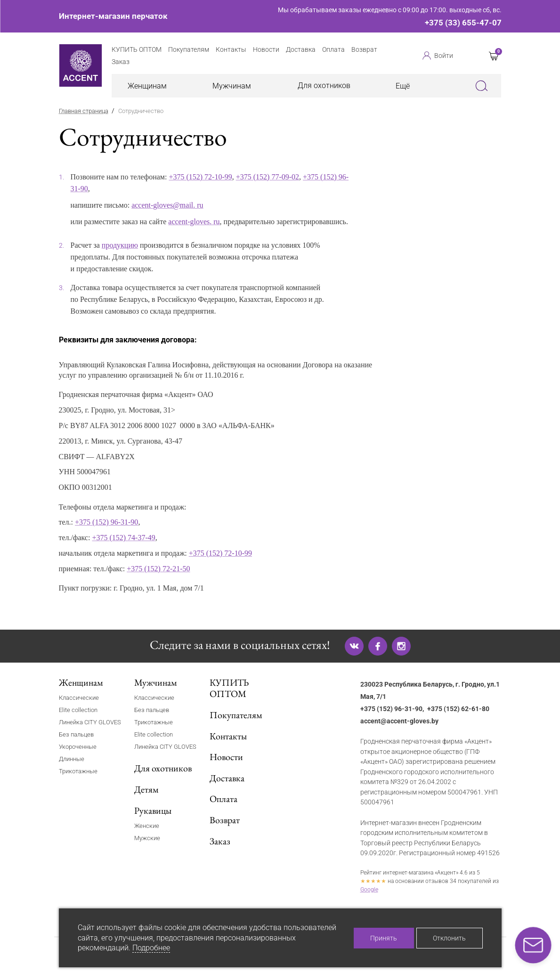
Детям (146, 789)
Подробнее (151, 948)
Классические (79, 698)
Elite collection (78, 710)
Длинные (72, 759)
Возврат (225, 820)
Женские (147, 826)
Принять (384, 938)
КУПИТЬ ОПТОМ (229, 688)
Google (369, 890)
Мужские (147, 838)
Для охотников (324, 85)
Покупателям (236, 715)
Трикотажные (78, 771)
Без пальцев (76, 734)
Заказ (220, 841)
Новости (226, 757)
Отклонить (449, 938)
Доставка (227, 778)
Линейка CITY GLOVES (90, 722)
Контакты (228, 736)
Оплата (223, 799)
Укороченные (78, 747)
